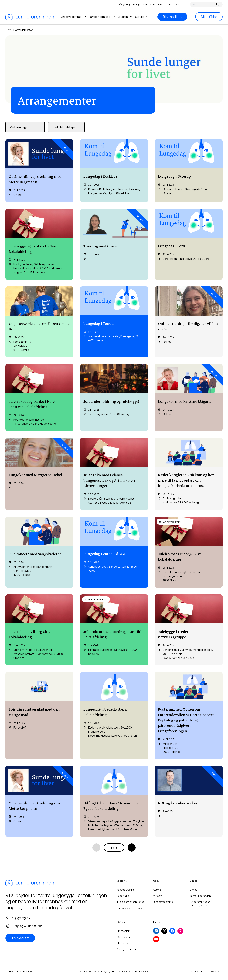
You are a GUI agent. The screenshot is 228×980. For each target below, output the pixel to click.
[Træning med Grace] (114, 244)
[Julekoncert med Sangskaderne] (39, 552)
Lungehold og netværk (129, 908)
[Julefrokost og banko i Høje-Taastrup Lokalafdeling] (39, 398)
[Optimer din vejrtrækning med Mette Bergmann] (39, 171)
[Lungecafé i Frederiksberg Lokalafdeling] (114, 716)
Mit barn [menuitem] (125, 17)
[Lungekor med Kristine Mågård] (189, 398)
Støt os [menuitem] (142, 17)
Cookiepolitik (215, 971)
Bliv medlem (172, 17)
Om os (160, 4)
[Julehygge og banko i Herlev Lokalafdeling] (39, 244)
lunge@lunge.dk (24, 926)
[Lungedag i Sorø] (189, 244)
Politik (152, 4)
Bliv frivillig (122, 943)
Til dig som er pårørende (131, 902)
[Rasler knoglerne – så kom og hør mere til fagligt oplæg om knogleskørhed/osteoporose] (189, 474)
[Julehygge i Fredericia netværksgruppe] (189, 630)
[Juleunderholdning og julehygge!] (114, 398)
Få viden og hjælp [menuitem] (102, 17)
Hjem (8, 30)
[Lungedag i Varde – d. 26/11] (114, 552)
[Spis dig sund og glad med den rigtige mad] (39, 716)
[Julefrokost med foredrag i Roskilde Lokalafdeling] (114, 630)
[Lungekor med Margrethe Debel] (39, 474)
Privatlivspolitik (195, 971)
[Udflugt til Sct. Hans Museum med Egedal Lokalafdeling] (114, 801)
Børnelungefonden (200, 896)
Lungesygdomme (163, 902)
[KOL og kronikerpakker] (189, 801)
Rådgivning (124, 4)
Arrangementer (139, 4)
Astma (157, 890)
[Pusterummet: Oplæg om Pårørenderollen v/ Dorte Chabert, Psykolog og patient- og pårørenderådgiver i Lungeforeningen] (189, 716)
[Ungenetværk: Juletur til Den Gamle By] (39, 322)
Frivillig (179, 4)
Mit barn (158, 896)
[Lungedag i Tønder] (114, 322)
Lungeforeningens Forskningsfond (200, 904)
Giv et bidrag (124, 937)
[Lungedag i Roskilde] (114, 171)
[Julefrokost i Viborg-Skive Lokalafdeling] (189, 552)
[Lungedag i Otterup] (189, 171)
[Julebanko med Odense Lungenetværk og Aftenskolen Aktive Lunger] (114, 474)
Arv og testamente (128, 949)
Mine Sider (209, 17)
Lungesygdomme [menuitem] (73, 17)
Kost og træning (126, 890)
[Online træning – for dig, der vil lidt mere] (189, 322)
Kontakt (170, 4)
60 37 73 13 (18, 918)
